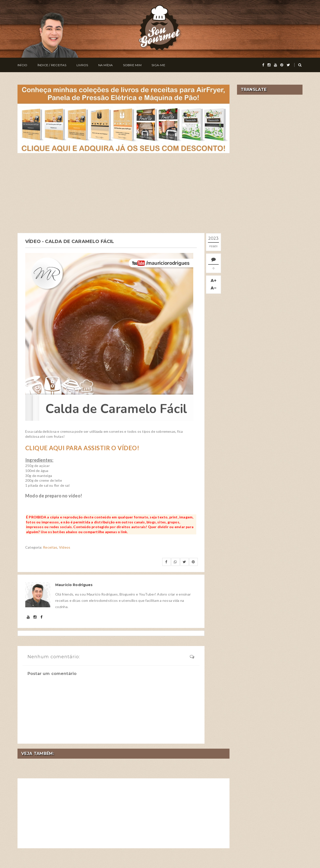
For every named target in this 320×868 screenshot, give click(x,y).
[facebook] (263, 65)
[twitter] (288, 65)
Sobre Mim (132, 65)
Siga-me (158, 65)
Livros (82, 65)
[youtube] (275, 65)
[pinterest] (282, 65)
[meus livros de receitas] (123, 118)
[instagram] (269, 65)
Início (22, 65)
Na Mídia (106, 65)
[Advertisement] (123, 193)
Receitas (50, 547)
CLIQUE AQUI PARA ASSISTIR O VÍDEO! (82, 448)
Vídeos (65, 547)
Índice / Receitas (52, 65)
